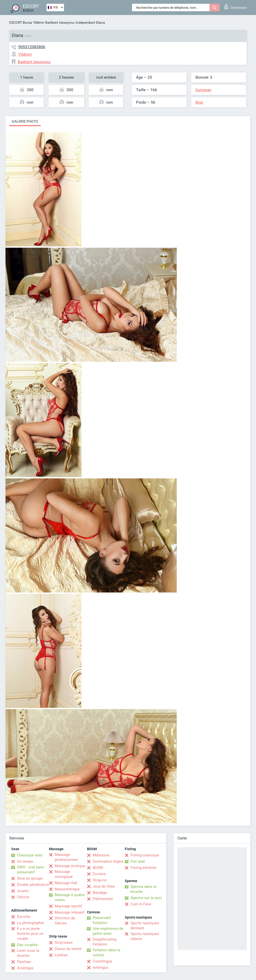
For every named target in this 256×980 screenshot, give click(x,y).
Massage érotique (70, 866)
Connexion (236, 7)
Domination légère (108, 861)
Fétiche (23, 897)
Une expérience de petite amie (108, 931)
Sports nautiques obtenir (145, 936)
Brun (199, 102)
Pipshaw (24, 962)
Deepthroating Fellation (104, 942)
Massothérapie (67, 889)
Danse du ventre (68, 949)
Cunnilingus (102, 961)
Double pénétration (33, 885)
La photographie (30, 923)
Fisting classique (145, 855)
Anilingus (100, 968)
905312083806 (32, 47)
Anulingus (25, 968)
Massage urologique (64, 874)
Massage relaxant (69, 912)
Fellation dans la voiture (106, 953)
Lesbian (61, 955)
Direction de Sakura (65, 921)
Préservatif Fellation (102, 920)
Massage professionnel (66, 857)
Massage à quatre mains (70, 897)
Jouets (23, 891)
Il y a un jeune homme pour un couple (30, 934)
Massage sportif (68, 906)
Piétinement (103, 899)
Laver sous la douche (28, 953)
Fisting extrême (143, 868)
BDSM (98, 868)
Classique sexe (30, 855)
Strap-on (100, 880)
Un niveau (25, 861)
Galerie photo (25, 121)
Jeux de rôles (104, 886)
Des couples (27, 945)
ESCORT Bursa (21, 22)
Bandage (100, 893)
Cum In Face (141, 904)
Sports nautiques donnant (145, 926)
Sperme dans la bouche (143, 889)
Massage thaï (66, 883)
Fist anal (138, 861)
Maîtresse (101, 855)
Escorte (23, 917)
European (203, 90)
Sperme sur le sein (146, 898)
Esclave (99, 874)
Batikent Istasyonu (60, 22)
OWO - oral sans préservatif (30, 870)
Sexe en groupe (30, 878)
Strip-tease (64, 943)
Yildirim (39, 22)
